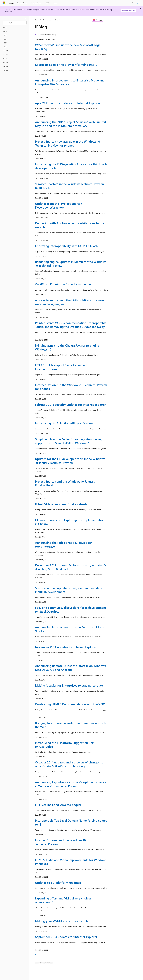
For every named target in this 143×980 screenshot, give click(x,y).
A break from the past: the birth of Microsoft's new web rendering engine (69, 302)
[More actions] (106, 20)
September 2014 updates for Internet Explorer (66, 937)
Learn (37, 20)
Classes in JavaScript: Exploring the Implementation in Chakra (70, 522)
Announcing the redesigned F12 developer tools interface (63, 544)
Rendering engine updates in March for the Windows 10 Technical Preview (71, 264)
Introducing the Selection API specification (64, 423)
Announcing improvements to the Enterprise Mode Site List (70, 629)
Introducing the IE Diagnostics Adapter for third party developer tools (71, 166)
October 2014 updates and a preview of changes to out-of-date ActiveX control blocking (69, 764)
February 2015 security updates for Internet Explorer (70, 404)
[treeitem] (15, 27)
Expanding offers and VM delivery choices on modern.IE (63, 900)
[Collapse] (26, 18)
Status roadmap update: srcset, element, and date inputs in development (69, 590)
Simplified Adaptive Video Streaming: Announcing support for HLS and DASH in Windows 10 (69, 441)
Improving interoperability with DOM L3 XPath (66, 246)
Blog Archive (47, 20)
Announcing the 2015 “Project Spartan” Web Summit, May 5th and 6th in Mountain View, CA (71, 124)
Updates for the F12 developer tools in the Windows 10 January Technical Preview (70, 461)
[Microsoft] (4, 3)
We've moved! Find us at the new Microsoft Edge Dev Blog (68, 47)
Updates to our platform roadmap (58, 882)
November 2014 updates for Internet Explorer (66, 647)
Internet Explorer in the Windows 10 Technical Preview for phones (71, 387)
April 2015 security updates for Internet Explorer (68, 103)
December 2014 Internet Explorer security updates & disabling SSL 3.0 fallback (70, 567)
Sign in (138, 3)
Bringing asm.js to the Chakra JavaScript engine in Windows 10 (69, 347)
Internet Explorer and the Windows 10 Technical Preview (60, 842)
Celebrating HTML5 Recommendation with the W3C (70, 704)
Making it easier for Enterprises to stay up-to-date (69, 685)
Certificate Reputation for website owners (63, 284)
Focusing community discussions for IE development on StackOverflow (71, 609)
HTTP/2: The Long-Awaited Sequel (58, 805)
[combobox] (15, 23)
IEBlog (56, 20)
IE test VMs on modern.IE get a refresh (61, 504)
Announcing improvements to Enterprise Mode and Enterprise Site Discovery (70, 82)
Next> (37, 955)
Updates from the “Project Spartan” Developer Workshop (59, 205)
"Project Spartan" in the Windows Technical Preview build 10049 (70, 186)
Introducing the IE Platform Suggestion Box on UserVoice (64, 745)
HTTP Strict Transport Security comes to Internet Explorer (62, 367)
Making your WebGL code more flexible (62, 921)
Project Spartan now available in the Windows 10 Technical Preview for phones (68, 143)
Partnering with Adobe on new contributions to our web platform (70, 225)
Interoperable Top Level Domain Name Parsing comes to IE (71, 822)
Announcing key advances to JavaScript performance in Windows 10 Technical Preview (71, 784)
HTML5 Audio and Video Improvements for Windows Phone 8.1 (71, 862)
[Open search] (133, 3)
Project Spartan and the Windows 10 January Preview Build (65, 483)
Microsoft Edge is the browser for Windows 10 (66, 64)
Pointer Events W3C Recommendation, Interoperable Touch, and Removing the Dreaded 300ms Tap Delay (71, 325)
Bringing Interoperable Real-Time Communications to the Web (71, 725)
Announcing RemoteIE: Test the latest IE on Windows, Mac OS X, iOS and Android (71, 668)
